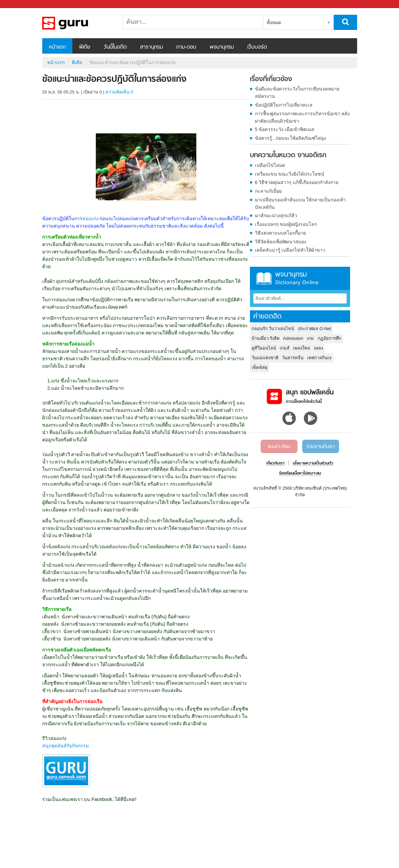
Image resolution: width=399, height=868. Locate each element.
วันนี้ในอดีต (115, 47)
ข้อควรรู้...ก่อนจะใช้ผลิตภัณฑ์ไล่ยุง (291, 138)
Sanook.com (20, 4)
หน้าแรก (57, 47)
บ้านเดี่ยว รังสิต (266, 338)
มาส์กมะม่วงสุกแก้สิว (276, 215)
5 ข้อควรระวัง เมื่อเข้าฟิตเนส (285, 129)
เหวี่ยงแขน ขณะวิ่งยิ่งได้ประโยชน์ (290, 174)
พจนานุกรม (222, 47)
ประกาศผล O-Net (314, 329)
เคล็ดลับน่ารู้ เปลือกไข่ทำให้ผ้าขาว (290, 250)
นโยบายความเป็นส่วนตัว (313, 463)
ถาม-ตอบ (186, 47)
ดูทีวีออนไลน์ (264, 348)
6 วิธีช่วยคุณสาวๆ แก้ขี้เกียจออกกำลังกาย (297, 182)
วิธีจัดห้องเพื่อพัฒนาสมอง (281, 242)
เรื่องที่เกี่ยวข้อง (271, 79)
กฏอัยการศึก (329, 338)
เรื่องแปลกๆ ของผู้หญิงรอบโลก (286, 224)
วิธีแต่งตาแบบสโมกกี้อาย (280, 233)
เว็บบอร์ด (257, 47)
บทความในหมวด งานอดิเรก (288, 156)
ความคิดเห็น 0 (119, 92)
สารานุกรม (151, 47)
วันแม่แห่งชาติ (265, 358)
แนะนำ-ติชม (279, 447)
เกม (310, 338)
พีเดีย (85, 47)
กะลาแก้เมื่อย (268, 191)
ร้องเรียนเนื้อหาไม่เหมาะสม (300, 474)
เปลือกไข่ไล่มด (270, 165)
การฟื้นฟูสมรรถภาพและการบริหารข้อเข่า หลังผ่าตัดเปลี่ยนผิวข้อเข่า (303, 117)
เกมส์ (285, 348)
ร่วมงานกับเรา (321, 447)
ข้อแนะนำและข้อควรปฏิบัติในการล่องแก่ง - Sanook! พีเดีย (77, 23)
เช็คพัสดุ (259, 367)
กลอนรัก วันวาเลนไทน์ (273, 329)
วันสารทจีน (293, 358)
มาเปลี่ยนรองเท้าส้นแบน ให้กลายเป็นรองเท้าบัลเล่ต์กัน (301, 203)
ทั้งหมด (274, 22)
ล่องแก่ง (91, 219)
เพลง (318, 348)
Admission (293, 338)
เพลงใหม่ (302, 348)
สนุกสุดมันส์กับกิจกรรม (65, 746)
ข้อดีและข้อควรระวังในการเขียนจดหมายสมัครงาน (297, 92)
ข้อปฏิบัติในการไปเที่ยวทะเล (284, 105)
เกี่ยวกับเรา (275, 463)
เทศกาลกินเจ (319, 358)
